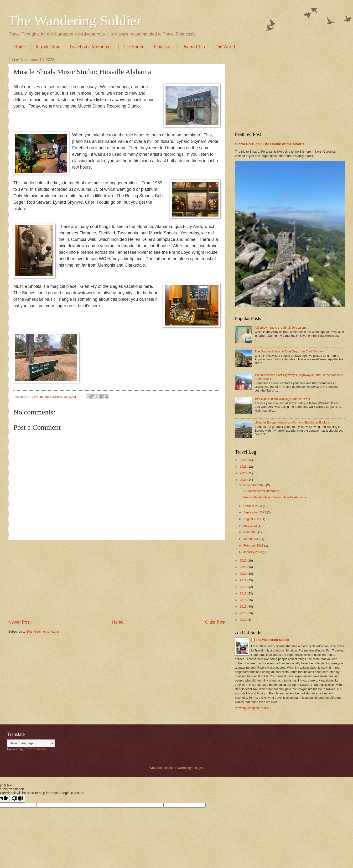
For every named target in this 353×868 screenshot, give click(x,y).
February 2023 (254, 545)
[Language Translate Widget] (31, 743)
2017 (244, 593)
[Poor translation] (17, 799)
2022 (244, 561)
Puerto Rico (194, 47)
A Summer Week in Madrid (261, 491)
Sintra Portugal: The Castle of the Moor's (270, 144)
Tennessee (163, 47)
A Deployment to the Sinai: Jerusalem (280, 328)
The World (225, 47)
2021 (244, 567)
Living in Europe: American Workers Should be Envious (292, 422)
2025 (244, 467)
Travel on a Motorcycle (91, 47)
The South (133, 47)
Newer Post (19, 622)
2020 (244, 574)
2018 (244, 587)
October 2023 (253, 506)
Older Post (215, 622)
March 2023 (252, 539)
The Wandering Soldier (75, 21)
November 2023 (255, 485)
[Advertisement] (117, 580)
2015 (244, 607)
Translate (35, 749)
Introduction (47, 47)
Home (20, 47)
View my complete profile (252, 708)
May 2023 (250, 526)
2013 (244, 620)
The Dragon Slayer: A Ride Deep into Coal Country (289, 351)
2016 (244, 600)
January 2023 (253, 552)
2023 (244, 480)
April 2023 (251, 532)
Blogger (198, 768)
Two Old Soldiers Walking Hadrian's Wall (282, 399)
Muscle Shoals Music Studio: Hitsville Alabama (274, 497)
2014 (244, 613)
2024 (244, 473)
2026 (244, 460)
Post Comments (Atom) (43, 632)
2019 (244, 580)
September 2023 (255, 512)
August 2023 (252, 519)
